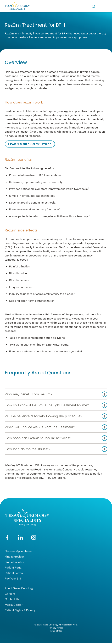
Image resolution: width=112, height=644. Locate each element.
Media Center (14, 605)
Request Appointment (19, 551)
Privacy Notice (56, 628)
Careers (10, 594)
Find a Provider (14, 556)
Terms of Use (56, 631)
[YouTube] (34, 537)
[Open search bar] (94, 6)
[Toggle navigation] (105, 6)
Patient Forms (14, 573)
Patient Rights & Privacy (20, 610)
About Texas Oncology (19, 588)
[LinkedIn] (20, 537)
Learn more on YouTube (30, 144)
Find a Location (15, 562)
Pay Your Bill (13, 578)
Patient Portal (13, 567)
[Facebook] (7, 537)
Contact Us (12, 599)
